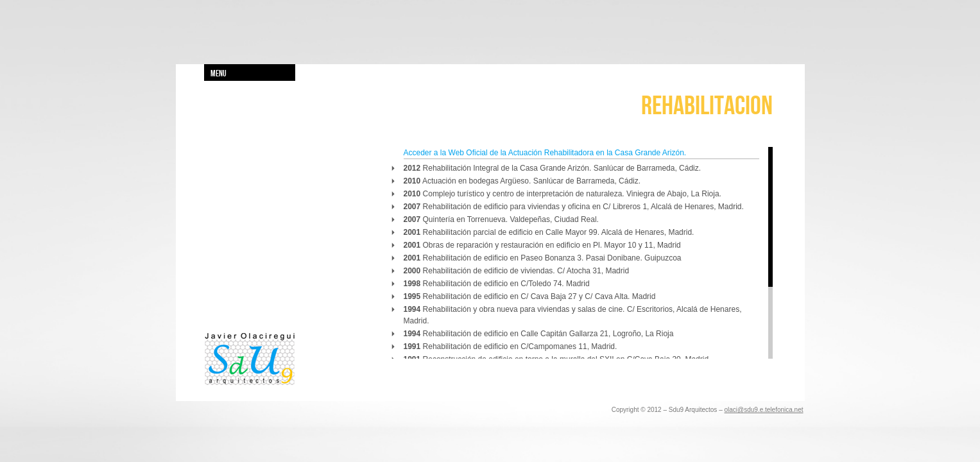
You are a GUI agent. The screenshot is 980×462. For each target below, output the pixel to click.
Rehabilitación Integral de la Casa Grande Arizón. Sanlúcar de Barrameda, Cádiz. (553, 168)
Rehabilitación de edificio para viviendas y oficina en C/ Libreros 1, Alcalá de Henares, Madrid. (574, 207)
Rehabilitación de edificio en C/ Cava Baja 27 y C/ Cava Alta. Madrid (530, 296)
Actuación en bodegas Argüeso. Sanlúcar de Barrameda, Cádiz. (522, 181)
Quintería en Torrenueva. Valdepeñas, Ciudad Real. (501, 219)
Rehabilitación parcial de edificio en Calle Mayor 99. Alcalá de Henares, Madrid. (549, 232)
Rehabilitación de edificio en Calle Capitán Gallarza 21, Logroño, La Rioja (539, 334)
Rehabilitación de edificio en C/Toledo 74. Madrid (497, 284)
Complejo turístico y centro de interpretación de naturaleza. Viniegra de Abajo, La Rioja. (563, 194)
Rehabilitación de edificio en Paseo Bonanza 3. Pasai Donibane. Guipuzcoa (543, 258)
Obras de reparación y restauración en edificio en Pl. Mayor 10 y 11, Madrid (542, 245)
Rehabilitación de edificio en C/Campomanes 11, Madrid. (511, 346)
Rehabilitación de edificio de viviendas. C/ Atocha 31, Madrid (517, 271)
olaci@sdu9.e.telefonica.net (763, 410)
